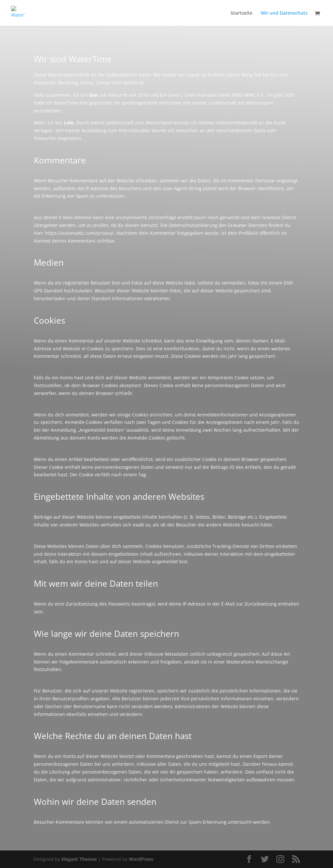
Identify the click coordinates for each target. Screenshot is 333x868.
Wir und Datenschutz (284, 13)
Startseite (241, 13)
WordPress (141, 859)
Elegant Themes (79, 859)
